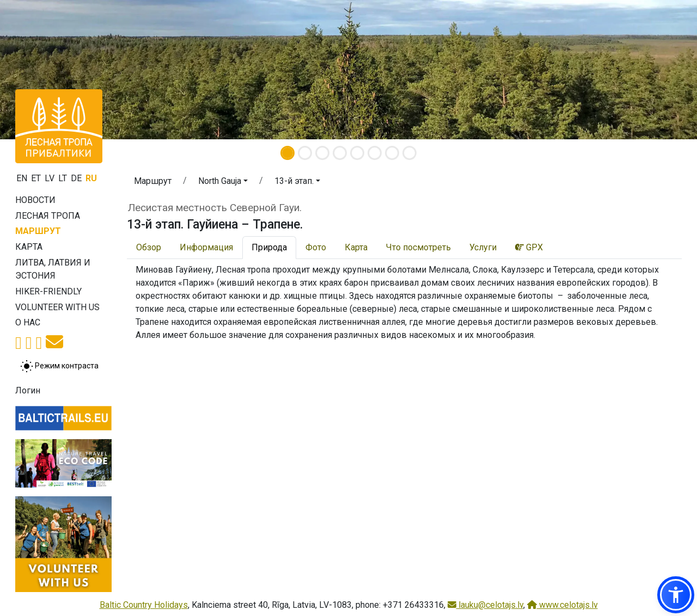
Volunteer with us (57, 307)
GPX (529, 247)
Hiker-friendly (48, 291)
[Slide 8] (409, 153)
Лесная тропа (48, 216)
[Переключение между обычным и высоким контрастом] (59, 366)
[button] (223, 183)
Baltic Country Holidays (144, 605)
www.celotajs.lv (563, 605)
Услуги (483, 247)
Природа (269, 247)
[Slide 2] (305, 153)
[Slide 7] (392, 153)
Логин (28, 390)
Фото (316, 247)
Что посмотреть (418, 247)
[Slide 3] (322, 153)
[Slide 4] (340, 153)
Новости (35, 200)
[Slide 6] (375, 153)
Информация (206, 247)
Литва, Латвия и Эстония (53, 269)
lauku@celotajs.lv (485, 605)
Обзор (149, 247)
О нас (28, 322)
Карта (29, 247)
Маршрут (38, 231)
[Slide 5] (357, 153)
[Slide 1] (288, 153)
